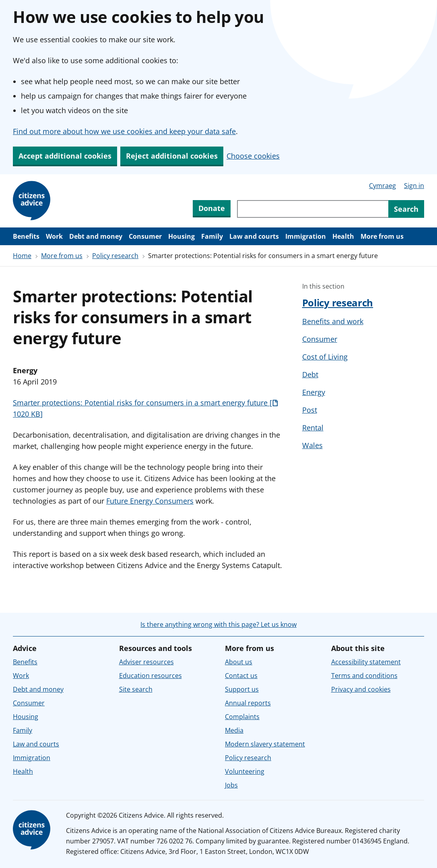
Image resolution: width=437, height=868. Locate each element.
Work (54, 236)
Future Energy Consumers (150, 501)
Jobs (231, 785)
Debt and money (96, 236)
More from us (382, 236)
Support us (242, 689)
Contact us (241, 676)
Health (343, 236)
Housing (181, 236)
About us (239, 662)
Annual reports (248, 703)
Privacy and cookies (361, 689)
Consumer (145, 236)
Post (310, 410)
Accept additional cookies (65, 156)
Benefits (26, 236)
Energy (314, 392)
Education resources (150, 676)
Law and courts (254, 236)
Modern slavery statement (265, 744)
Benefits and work (333, 321)
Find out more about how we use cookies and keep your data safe (124, 131)
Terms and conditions (364, 676)
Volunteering (245, 771)
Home (22, 256)
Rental (313, 428)
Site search (136, 689)
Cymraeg (382, 186)
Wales (312, 445)
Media (234, 730)
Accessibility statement (366, 662)
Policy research (115, 256)
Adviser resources (146, 662)
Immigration (306, 236)
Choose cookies (253, 156)
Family (212, 236)
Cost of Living (325, 357)
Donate (212, 208)
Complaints (242, 717)
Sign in (414, 186)
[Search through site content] (313, 209)
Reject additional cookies (172, 156)
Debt (310, 374)
